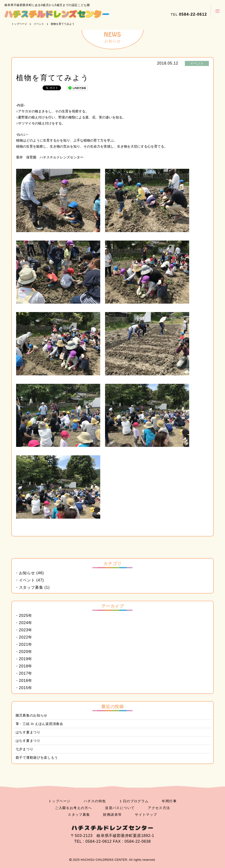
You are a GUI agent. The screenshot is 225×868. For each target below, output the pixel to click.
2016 (24, 681)
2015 (24, 688)
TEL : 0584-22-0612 (93, 841)
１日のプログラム (134, 801)
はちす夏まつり (28, 732)
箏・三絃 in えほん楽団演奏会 (39, 724)
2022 (24, 637)
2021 (24, 644)
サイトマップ (146, 815)
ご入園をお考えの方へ (73, 808)
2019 (24, 659)
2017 (24, 673)
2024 (24, 623)
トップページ (59, 801)
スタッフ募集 (31, 587)
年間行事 (169, 801)
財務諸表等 (112, 815)
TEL (189, 14)
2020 (24, 652)
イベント (197, 63)
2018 (24, 666)
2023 (24, 630)
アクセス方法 (159, 808)
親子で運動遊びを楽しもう (37, 757)
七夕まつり (25, 749)
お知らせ (27, 573)
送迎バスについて (120, 808)
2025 (24, 616)
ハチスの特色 (95, 801)
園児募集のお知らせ (31, 715)
